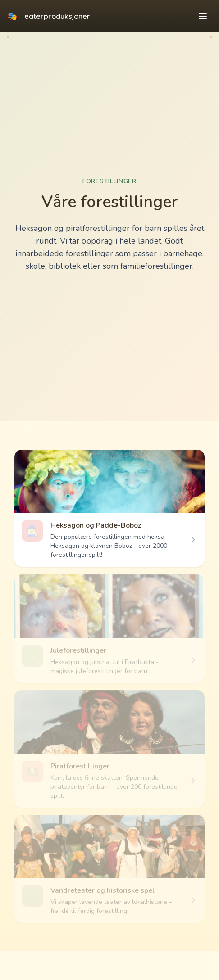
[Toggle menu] (203, 16)
